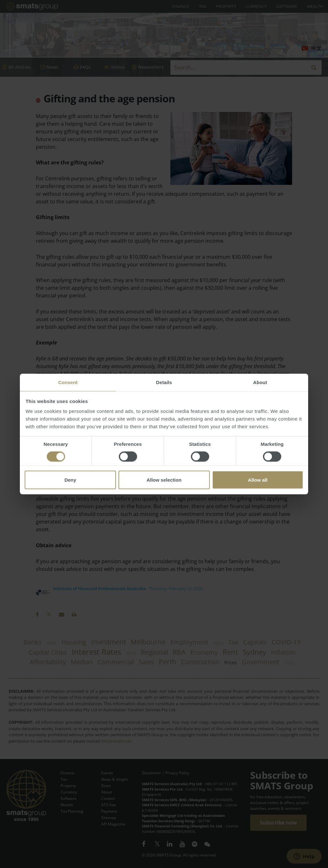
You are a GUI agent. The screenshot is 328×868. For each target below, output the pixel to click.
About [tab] (260, 382)
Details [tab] (164, 382)
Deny (70, 480)
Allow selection (164, 480)
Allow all (258, 480)
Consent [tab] (68, 382)
